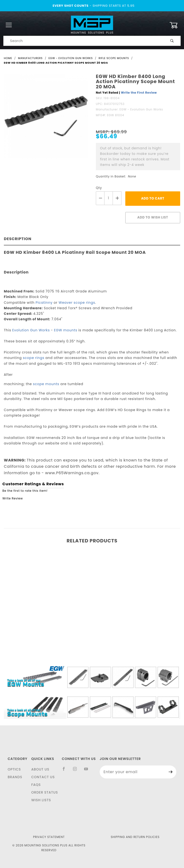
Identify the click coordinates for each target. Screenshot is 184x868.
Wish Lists (41, 800)
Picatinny (44, 303)
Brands (15, 777)
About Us (40, 769)
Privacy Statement (49, 837)
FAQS (36, 785)
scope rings (34, 358)
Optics (14, 769)
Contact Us (43, 777)
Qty (99, 188)
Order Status (44, 792)
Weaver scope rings (77, 303)
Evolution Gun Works (31, 330)
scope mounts (46, 384)
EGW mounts (66, 330)
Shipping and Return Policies (135, 837)
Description (18, 239)
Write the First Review (139, 93)
